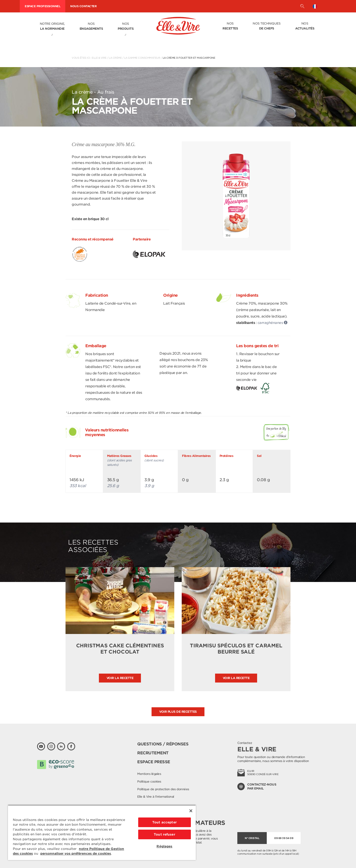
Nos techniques (267, 26)
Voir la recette (120, 678)
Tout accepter (165, 822)
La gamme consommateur (142, 58)
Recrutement (153, 753)
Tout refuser (165, 834)
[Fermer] (191, 811)
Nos (91, 26)
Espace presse (154, 762)
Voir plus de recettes (178, 712)
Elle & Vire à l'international (156, 797)
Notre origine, (52, 26)
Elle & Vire (99, 58)
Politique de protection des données (163, 789)
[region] (102, 832)
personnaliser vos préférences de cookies (76, 854)
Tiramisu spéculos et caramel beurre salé (236, 649)
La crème (115, 58)
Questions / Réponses (163, 744)
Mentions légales (149, 774)
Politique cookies (149, 781)
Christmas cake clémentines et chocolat (120, 649)
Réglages (164, 846)
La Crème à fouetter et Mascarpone (189, 58)
